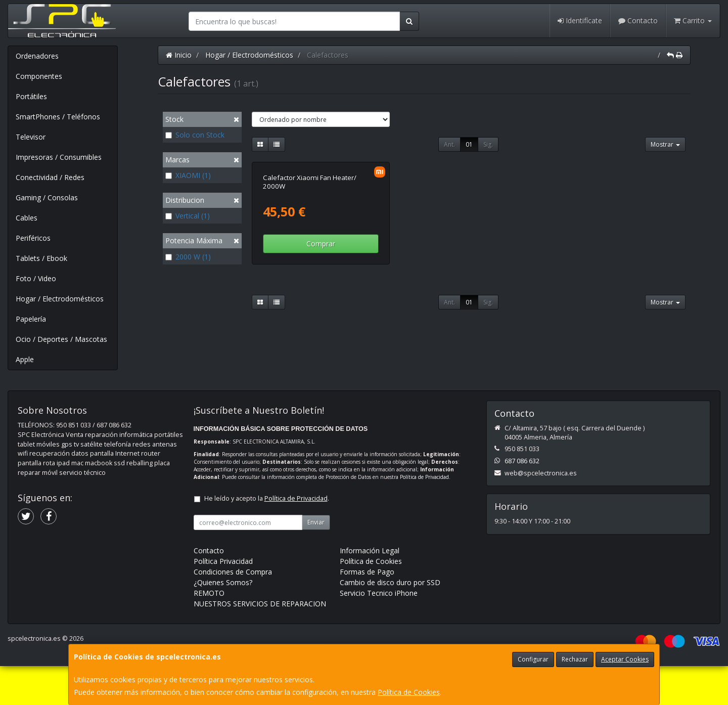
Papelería (31, 319)
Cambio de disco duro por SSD (390, 621)
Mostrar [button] (665, 144)
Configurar (533, 659)
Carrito (693, 20)
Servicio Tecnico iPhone (379, 632)
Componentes (39, 76)
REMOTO (209, 632)
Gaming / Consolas (47, 197)
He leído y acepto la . (267, 537)
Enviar (316, 561)
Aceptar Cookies (625, 659)
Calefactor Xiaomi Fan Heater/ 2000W (310, 289)
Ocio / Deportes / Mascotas (61, 339)
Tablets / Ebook (41, 258)
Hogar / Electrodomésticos (60, 299)
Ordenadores (37, 56)
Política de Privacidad (424, 516)
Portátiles (31, 96)
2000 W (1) (188, 257)
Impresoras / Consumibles (59, 157)
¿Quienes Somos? (223, 621)
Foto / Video (36, 278)
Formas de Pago (367, 611)
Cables (27, 218)
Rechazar (575, 659)
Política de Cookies (409, 692)
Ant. (449, 144)
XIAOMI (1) (188, 175)
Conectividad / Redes (50, 177)
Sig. (488, 144)
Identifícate (580, 20)
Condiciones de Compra (233, 611)
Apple (25, 359)
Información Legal (370, 589)
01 (469, 144)
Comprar (321, 351)
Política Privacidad (223, 600)
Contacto (638, 20)
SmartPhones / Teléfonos (58, 117)
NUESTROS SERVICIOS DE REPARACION (260, 643)
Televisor (31, 137)
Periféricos (33, 238)
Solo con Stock (195, 135)
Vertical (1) (188, 216)
